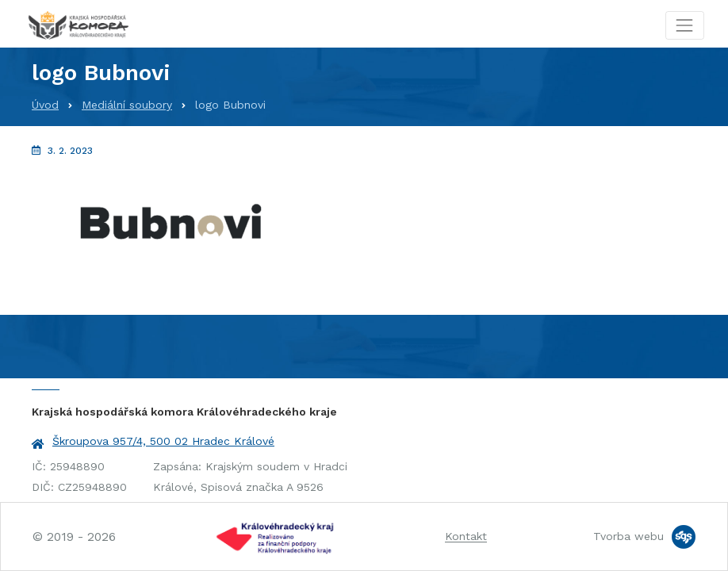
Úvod (45, 105)
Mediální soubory (127, 105)
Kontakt (466, 536)
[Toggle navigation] (685, 25)
